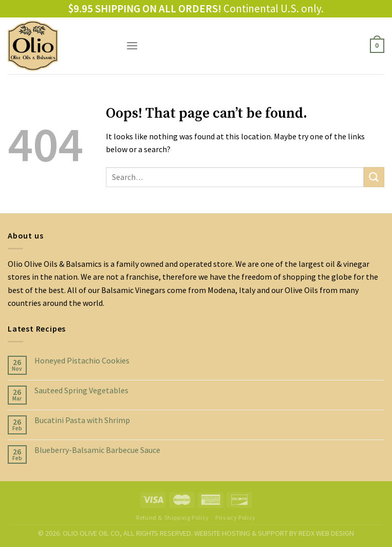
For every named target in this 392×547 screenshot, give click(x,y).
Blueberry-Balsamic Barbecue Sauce (97, 450)
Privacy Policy (236, 517)
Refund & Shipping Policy (173, 517)
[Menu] (132, 45)
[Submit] (374, 177)
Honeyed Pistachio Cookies (82, 361)
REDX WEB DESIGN (326, 533)
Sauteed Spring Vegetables (81, 390)
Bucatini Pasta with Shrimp (82, 420)
